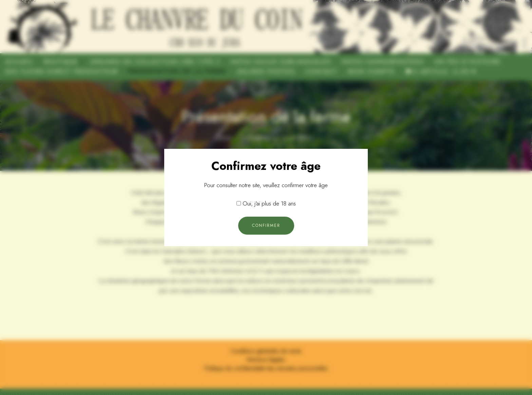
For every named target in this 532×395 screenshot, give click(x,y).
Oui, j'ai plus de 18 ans (269, 203)
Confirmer (266, 225)
